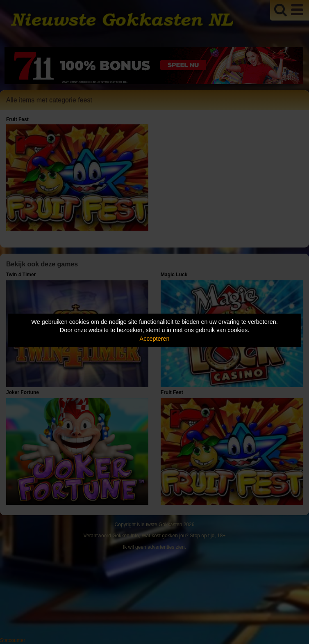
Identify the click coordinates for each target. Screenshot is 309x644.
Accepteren (155, 339)
